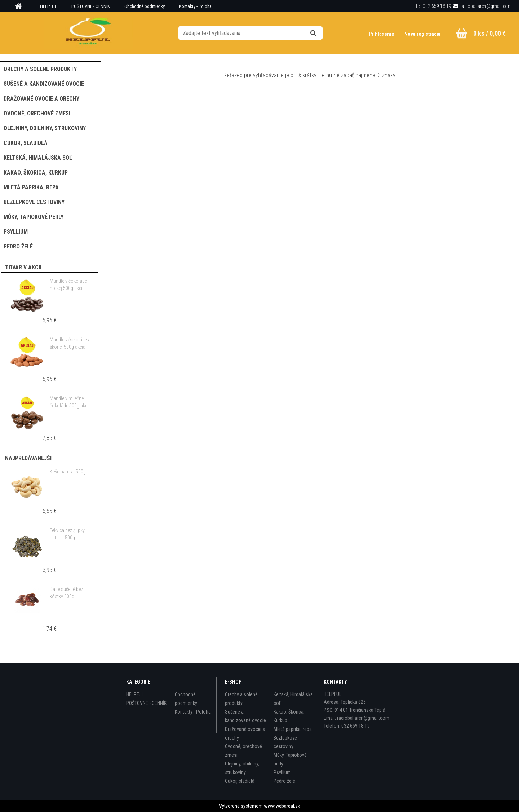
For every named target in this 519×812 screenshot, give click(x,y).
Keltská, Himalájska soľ (293, 699)
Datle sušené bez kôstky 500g (66, 593)
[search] (322, 33)
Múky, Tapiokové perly (290, 759)
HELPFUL (48, 6)
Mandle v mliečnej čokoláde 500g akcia (70, 402)
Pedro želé (284, 781)
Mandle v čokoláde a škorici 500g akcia (70, 343)
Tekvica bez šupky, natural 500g (68, 534)
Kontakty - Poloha (195, 6)
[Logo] (88, 33)
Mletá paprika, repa (293, 729)
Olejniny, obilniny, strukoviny (242, 768)
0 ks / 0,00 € (489, 33)
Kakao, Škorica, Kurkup (289, 716)
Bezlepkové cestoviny (285, 742)
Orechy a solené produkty (241, 699)
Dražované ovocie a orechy (245, 733)
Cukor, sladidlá (240, 781)
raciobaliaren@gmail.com (486, 6)
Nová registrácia (422, 34)
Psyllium (282, 772)
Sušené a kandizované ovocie (245, 716)
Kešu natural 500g (68, 472)
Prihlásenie (382, 34)
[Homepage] (21, 6)
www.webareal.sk (282, 806)
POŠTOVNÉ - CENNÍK (91, 6)
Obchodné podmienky (145, 6)
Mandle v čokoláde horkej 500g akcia (68, 284)
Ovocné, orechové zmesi (243, 751)
